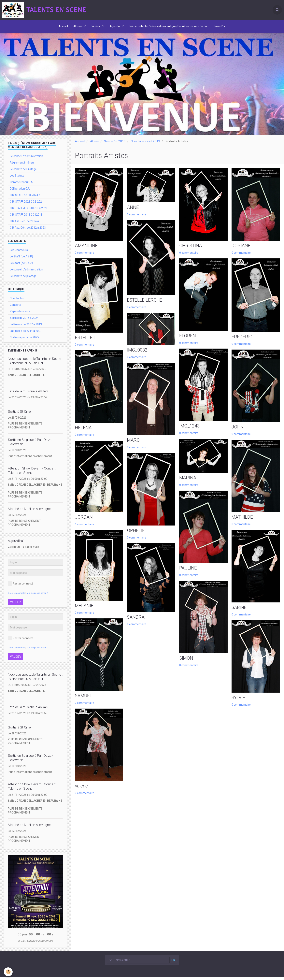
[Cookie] (8, 972)
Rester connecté (21, 586)
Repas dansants (20, 314)
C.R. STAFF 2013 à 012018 (26, 217)
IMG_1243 (190, 430)
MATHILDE (243, 521)
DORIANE (241, 249)
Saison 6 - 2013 (115, 144)
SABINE (239, 612)
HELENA (83, 432)
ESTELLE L (86, 341)
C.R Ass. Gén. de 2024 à (24, 224)
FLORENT (189, 339)
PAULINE (188, 572)
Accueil (63, 27)
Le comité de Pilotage (23, 172)
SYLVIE (239, 702)
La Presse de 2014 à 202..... (27, 334)
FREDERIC (242, 340)
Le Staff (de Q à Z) (21, 266)
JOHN (238, 431)
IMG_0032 (138, 354)
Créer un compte (16, 596)
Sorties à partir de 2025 (24, 340)
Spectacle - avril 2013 (145, 144)
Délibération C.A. (20, 191)
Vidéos (96, 27)
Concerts (15, 308)
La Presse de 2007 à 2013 (26, 327)
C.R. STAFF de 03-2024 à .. (26, 198)
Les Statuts (17, 178)
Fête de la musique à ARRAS (28, 394)
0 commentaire (85, 256)
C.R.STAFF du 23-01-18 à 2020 (29, 211)
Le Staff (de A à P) (21, 259)
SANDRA (136, 622)
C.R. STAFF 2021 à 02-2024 (27, 204)
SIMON (187, 663)
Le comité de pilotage (23, 279)
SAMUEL (84, 700)
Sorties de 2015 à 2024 (24, 321)
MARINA (188, 482)
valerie (81, 791)
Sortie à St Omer (20, 414)
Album (78, 27)
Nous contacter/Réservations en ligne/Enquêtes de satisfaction (169, 27)
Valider (15, 605)
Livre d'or (220, 27)
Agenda (115, 27)
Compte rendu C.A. (22, 185)
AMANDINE (87, 249)
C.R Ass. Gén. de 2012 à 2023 (28, 230)
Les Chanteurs (19, 253)
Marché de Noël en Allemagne (29, 512)
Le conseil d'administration (26, 159)
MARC (134, 444)
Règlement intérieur (22, 165)
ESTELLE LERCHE (145, 303)
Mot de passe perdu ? (37, 596)
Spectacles (17, 301)
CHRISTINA (191, 249)
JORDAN (84, 521)
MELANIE (84, 610)
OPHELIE (136, 535)
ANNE (133, 210)
